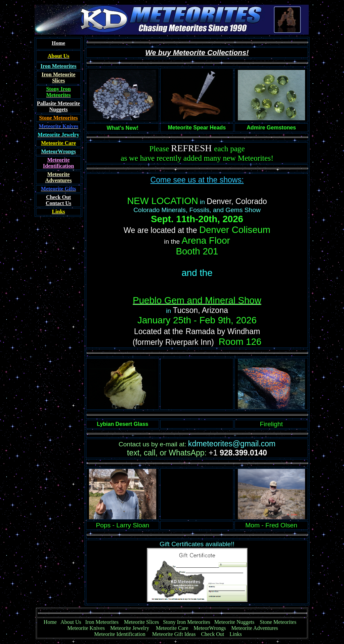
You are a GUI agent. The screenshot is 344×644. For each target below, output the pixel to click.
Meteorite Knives (86, 628)
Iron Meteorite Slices (59, 77)
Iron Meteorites (102, 622)
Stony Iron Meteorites (188, 622)
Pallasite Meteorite (58, 103)
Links (235, 634)
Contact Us (58, 200)
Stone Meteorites (58, 118)
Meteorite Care (172, 628)
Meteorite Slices (141, 622)
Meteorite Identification (120, 634)
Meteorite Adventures (255, 628)
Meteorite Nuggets (234, 622)
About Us (71, 622)
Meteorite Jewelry (132, 628)
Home (50, 622)
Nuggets (58, 109)
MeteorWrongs (210, 628)
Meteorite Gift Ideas (174, 634)
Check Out (212, 634)
